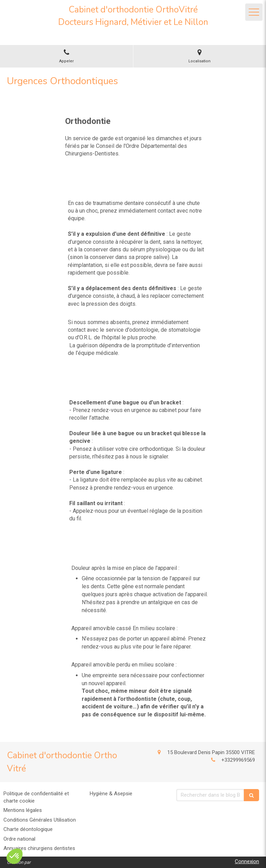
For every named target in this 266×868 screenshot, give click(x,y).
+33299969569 (238, 760)
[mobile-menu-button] (254, 12)
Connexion (247, 861)
